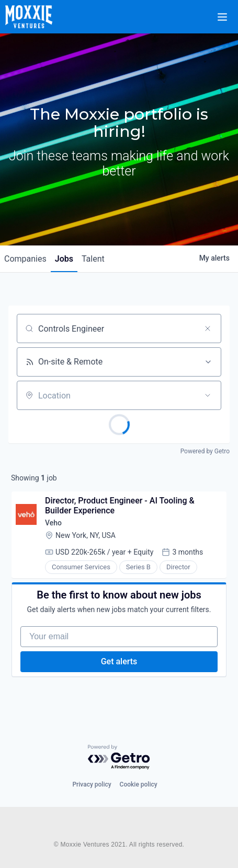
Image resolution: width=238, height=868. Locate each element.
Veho (53, 523)
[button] (229, 10)
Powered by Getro (205, 451)
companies (25, 259)
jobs (64, 259)
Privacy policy (92, 784)
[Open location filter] (208, 395)
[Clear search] (208, 329)
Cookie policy (139, 784)
